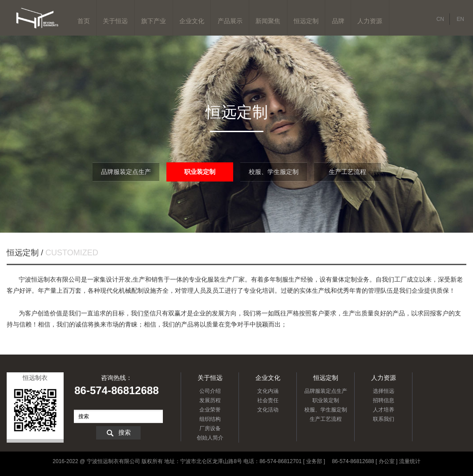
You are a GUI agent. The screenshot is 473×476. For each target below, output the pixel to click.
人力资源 (370, 21)
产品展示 (230, 21)
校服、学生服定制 (274, 172)
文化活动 (268, 410)
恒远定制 (306, 21)
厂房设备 (210, 428)
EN (460, 19)
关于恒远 (115, 21)
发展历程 (210, 400)
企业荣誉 (210, 410)
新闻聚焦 (268, 21)
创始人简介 (210, 438)
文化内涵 (268, 391)
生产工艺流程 (348, 172)
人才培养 (384, 410)
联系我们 (384, 419)
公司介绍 (210, 391)
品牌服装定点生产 (126, 172)
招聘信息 (384, 400)
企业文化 (192, 21)
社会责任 (268, 400)
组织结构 (210, 419)
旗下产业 (154, 21)
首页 (84, 21)
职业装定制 (200, 172)
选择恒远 (384, 391)
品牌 (338, 21)
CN (440, 19)
